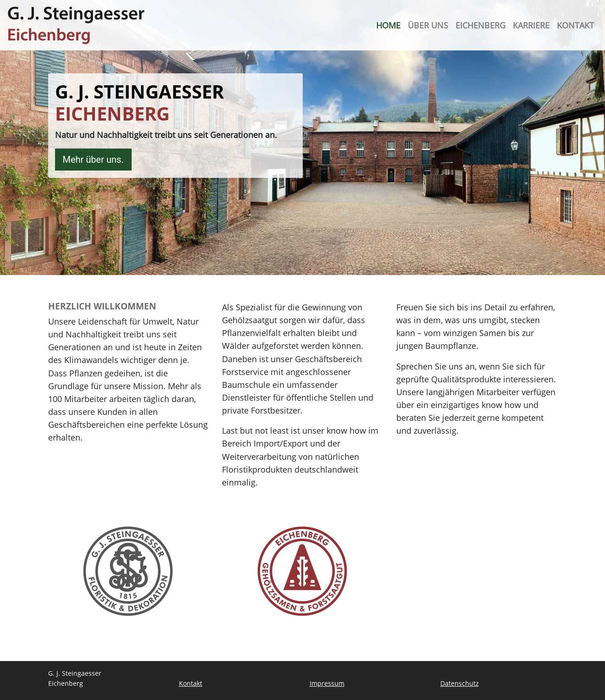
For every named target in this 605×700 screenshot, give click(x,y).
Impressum (327, 683)
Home (388, 25)
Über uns (428, 25)
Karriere (531, 25)
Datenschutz (460, 683)
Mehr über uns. (93, 160)
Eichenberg (480, 25)
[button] (20, 680)
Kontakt (575, 25)
